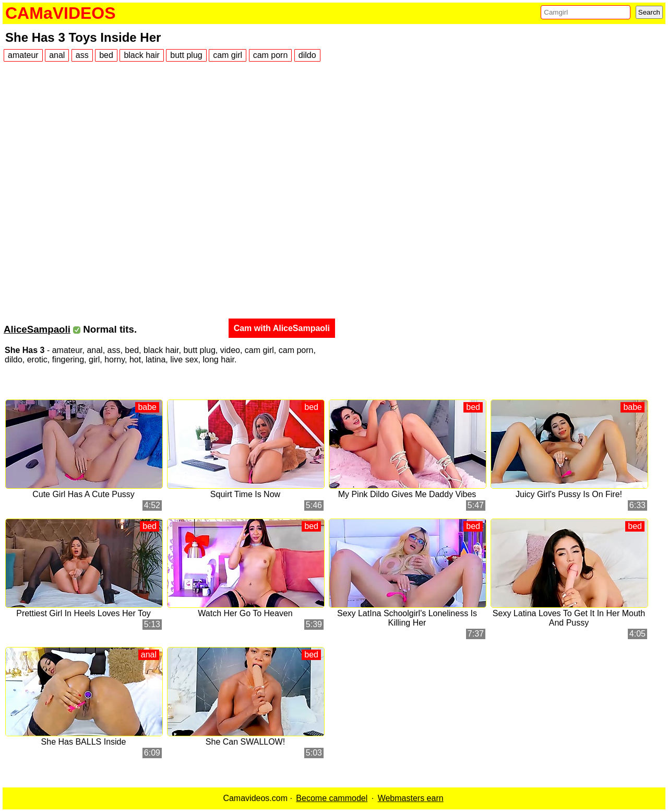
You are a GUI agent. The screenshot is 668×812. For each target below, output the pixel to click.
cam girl (228, 55)
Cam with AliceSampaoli (282, 328)
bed (106, 55)
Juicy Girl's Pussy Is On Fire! (569, 494)
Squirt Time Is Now (245, 494)
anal (57, 55)
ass (82, 55)
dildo (307, 55)
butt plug (186, 55)
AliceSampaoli (37, 329)
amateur (23, 55)
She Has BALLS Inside (84, 742)
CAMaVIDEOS (61, 13)
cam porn (271, 55)
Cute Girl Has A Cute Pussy (83, 494)
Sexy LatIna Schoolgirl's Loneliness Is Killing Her (407, 618)
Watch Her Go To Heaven (245, 613)
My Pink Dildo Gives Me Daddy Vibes (407, 494)
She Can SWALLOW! (245, 742)
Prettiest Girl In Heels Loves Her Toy (83, 613)
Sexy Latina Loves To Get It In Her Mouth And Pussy (569, 618)
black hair (141, 55)
